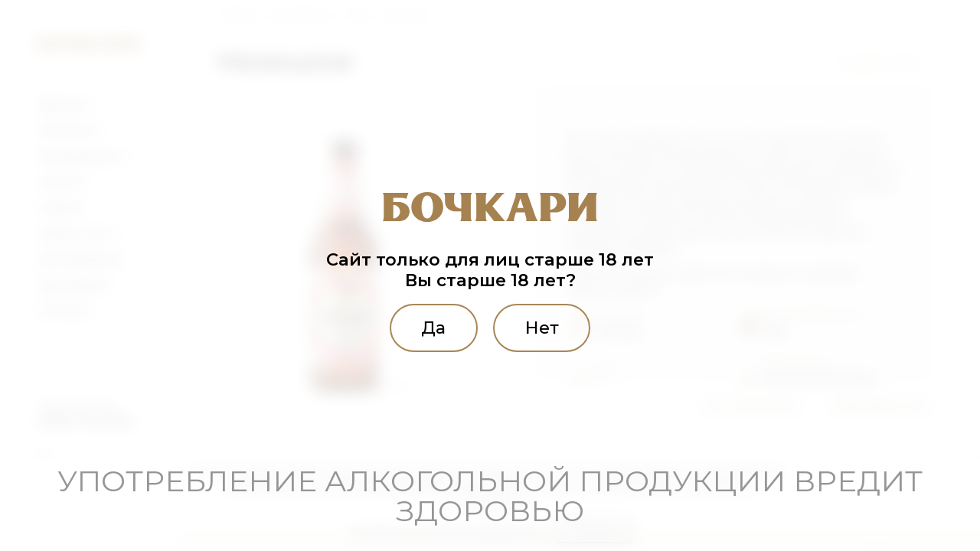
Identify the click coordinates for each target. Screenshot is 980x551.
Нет (542, 328)
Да (433, 328)
